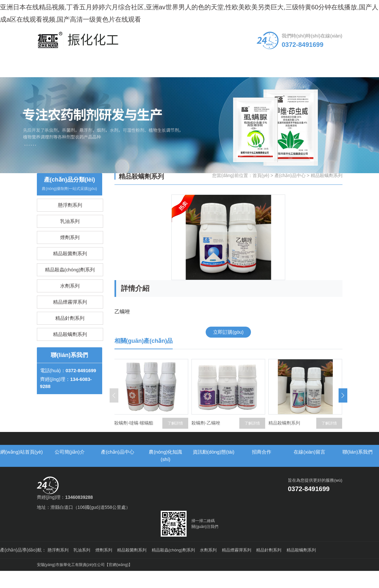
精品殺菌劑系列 (70, 279)
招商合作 (248, 75)
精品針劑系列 (70, 354)
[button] (343, 410)
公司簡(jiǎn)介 (92, 79)
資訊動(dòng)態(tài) (209, 79)
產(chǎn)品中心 (131, 79)
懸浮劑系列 (70, 223)
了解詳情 (131, 438)
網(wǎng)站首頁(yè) (54, 79)
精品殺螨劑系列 (70, 373)
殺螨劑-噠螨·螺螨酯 (168, 438)
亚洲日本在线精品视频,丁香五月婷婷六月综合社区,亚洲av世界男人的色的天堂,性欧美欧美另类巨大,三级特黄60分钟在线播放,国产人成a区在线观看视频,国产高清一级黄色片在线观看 (188, 18)
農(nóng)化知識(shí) (170, 79)
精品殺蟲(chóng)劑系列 (70, 298)
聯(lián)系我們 (325, 79)
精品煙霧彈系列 (70, 335)
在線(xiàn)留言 (287, 79)
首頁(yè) (261, 190)
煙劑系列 (70, 260)
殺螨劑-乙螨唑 (239, 438)
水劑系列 (70, 316)
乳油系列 (70, 241)
